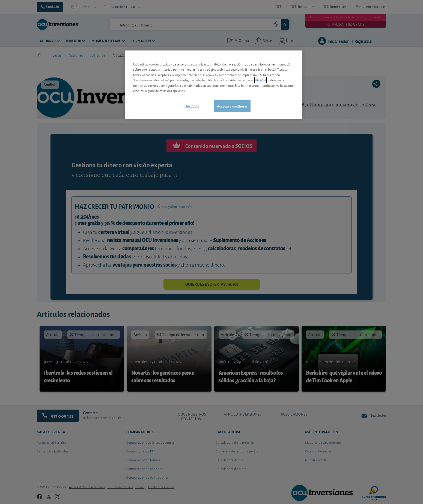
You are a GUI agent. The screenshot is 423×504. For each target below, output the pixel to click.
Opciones (192, 106)
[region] (214, 85)
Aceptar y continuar (232, 106)
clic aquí (260, 80)
